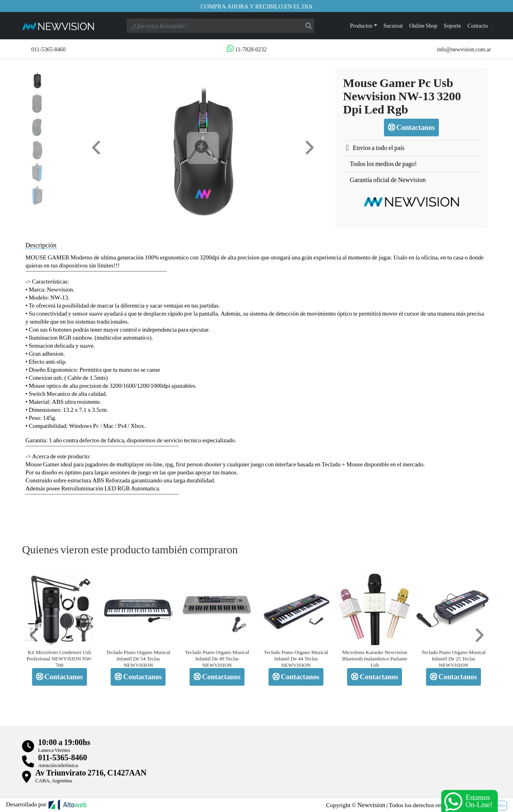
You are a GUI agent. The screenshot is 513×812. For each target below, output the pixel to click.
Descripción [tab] (41, 245)
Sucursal (393, 25)
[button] (97, 148)
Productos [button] (361, 25)
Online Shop (423, 25)
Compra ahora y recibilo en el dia (256, 6)
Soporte (452, 25)
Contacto (478, 25)
